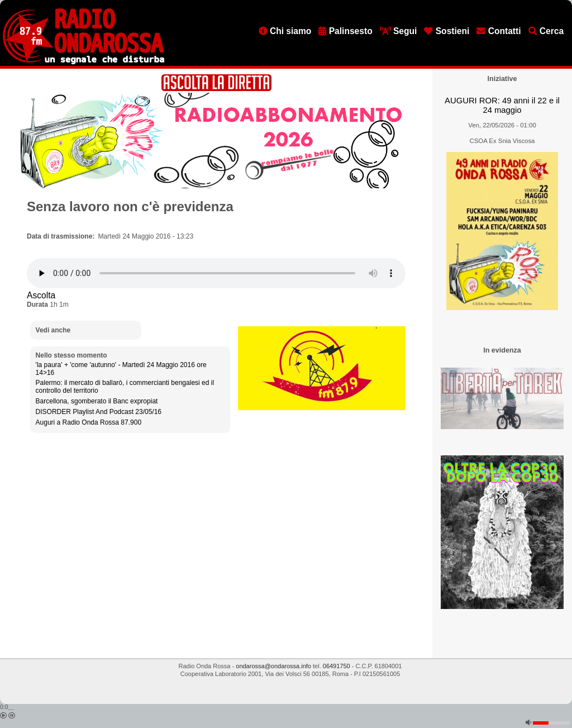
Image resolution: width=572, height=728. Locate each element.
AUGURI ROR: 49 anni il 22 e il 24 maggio (502, 105)
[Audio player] (216, 273)
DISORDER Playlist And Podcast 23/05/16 (99, 412)
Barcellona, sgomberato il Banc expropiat (97, 401)
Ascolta (41, 295)
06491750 (337, 666)
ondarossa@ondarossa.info (273, 666)
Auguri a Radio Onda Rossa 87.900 (89, 422)
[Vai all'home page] (84, 62)
